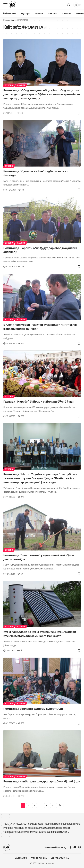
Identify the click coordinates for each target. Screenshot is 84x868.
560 (21, 416)
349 (21, 190)
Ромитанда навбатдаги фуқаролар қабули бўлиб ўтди (42, 781)
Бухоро (9, 85)
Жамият (21, 85)
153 (21, 796)
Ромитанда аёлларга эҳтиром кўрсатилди (33, 708)
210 (20, 574)
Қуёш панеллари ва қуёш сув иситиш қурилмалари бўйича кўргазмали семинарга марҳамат (40, 634)
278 (21, 497)
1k (20, 650)
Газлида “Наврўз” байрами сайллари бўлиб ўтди (39, 401)
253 (21, 267)
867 (21, 343)
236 (20, 113)
